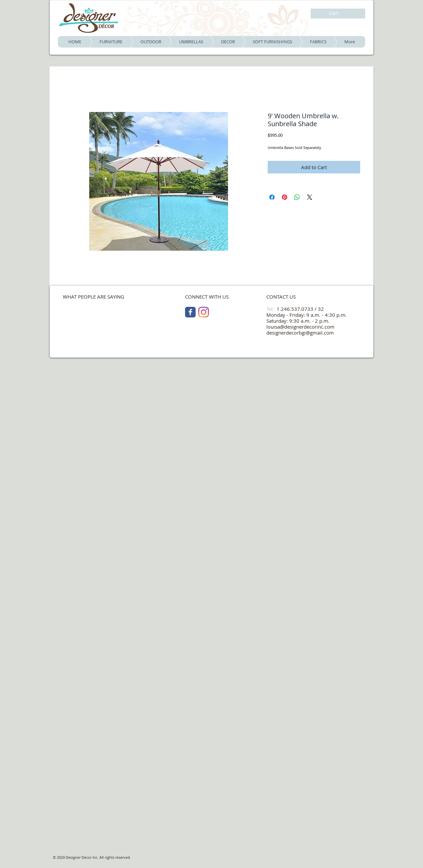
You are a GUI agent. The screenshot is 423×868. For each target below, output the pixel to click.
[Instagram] (204, 312)
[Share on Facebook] (272, 197)
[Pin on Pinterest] (285, 197)
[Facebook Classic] (190, 312)
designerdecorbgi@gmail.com (300, 333)
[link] (339, 13)
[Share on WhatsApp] (297, 197)
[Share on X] (310, 197)
